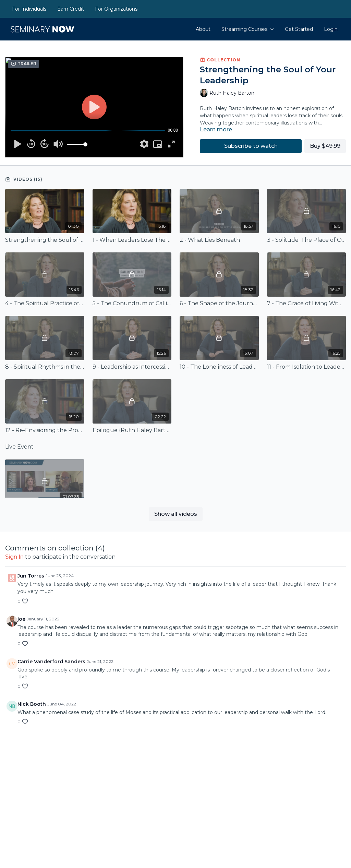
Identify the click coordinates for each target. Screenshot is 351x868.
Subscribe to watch (251, 146)
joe (21, 619)
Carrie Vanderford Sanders (51, 662)
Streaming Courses (248, 29)
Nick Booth (32, 704)
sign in (14, 557)
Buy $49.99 (325, 146)
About (203, 29)
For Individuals (29, 9)
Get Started (299, 29)
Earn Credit (71, 9)
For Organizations (116, 9)
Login (331, 29)
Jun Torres (31, 576)
